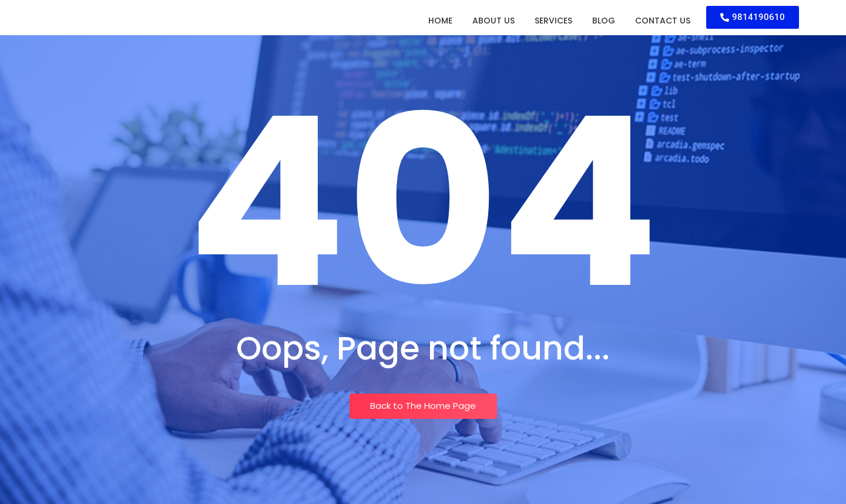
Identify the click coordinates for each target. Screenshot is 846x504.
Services (553, 21)
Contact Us (663, 21)
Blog (604, 21)
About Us (493, 21)
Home (440, 21)
